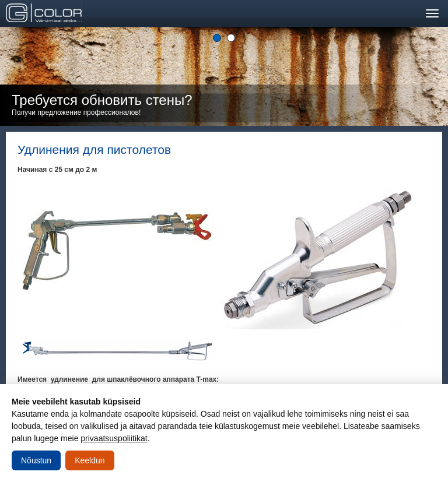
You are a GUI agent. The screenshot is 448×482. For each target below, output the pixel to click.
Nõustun (36, 460)
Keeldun (90, 460)
